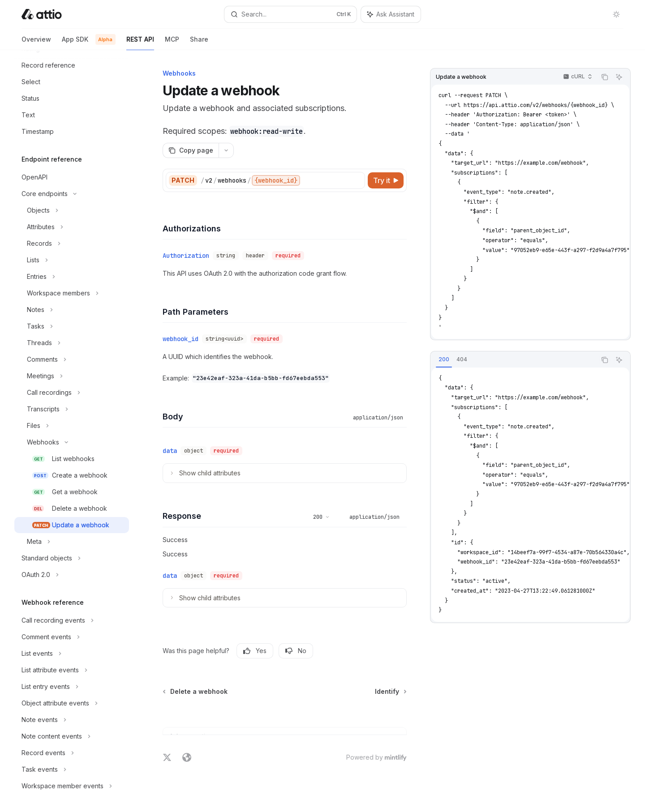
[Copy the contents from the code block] (605, 77)
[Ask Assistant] (619, 77)
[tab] (444, 359)
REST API (140, 43)
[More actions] (226, 150)
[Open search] (290, 14)
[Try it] (386, 180)
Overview (36, 43)
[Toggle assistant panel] (391, 14)
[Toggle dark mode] (616, 14)
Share (199, 43)
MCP (172, 43)
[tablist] (513, 360)
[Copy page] (191, 150)
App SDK (89, 43)
